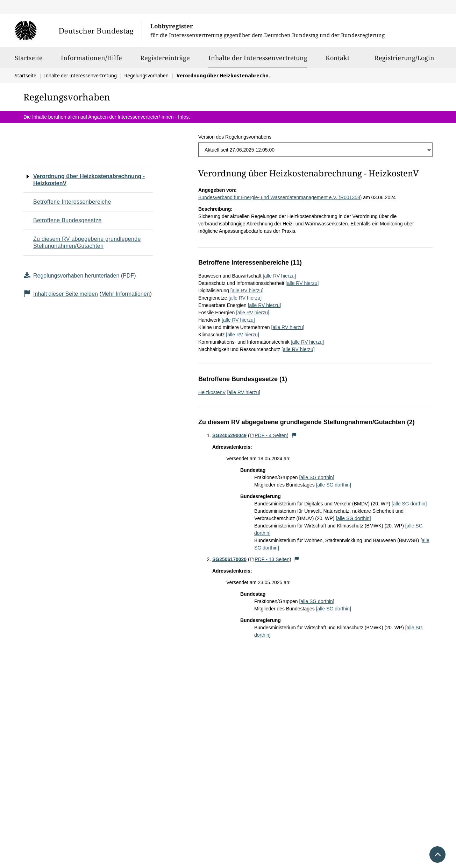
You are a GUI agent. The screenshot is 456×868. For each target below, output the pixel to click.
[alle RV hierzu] (279, 276)
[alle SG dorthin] (316, 477)
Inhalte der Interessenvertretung (258, 58)
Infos (183, 117)
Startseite (29, 61)
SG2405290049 (229, 435)
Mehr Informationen (126, 294)
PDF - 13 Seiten (270, 559)
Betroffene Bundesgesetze (67, 220)
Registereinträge (165, 61)
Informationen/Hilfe (91, 61)
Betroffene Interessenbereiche (72, 202)
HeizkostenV (212, 392)
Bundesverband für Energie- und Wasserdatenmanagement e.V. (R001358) (280, 197)
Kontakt (337, 61)
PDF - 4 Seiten (268, 435)
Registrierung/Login (404, 61)
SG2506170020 (229, 559)
